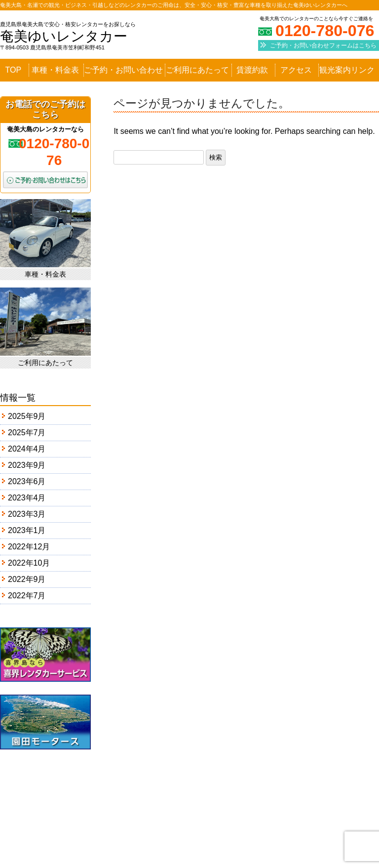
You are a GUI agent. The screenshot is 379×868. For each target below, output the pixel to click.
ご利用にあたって (197, 70)
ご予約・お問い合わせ (123, 70)
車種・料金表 (55, 70)
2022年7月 (27, 596)
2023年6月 (27, 481)
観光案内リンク (347, 70)
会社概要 (216, 831)
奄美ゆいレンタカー (64, 36)
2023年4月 (27, 498)
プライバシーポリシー (282, 831)
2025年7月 (27, 433)
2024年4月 (27, 449)
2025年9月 (27, 416)
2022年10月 (29, 563)
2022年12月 (29, 547)
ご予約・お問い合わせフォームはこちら (323, 45)
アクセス (296, 70)
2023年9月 (27, 465)
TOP (14, 70)
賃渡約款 (252, 70)
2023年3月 (27, 514)
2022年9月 (27, 579)
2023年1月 (27, 530)
